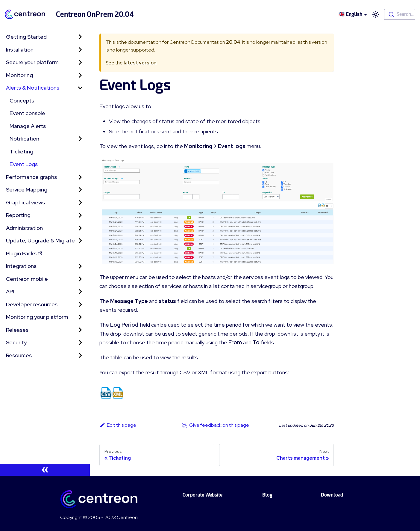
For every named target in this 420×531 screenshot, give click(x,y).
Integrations (21, 266)
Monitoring (19, 75)
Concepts (22, 101)
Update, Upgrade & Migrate (40, 240)
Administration (24, 228)
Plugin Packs (24, 253)
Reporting (18, 215)
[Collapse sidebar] (45, 470)
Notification (24, 139)
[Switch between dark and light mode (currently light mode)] (376, 14)
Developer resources (32, 304)
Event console (27, 113)
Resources (19, 355)
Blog (267, 495)
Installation (20, 50)
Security (16, 342)
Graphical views (25, 202)
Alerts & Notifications (33, 88)
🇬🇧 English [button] (350, 14)
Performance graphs (31, 177)
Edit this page (118, 425)
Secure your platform (32, 62)
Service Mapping (27, 190)
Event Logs (24, 164)
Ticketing (21, 151)
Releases (17, 330)
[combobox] (400, 14)
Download (332, 495)
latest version (140, 63)
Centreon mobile (27, 279)
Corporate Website (203, 495)
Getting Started (26, 37)
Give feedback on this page (219, 425)
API (10, 291)
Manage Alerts (28, 126)
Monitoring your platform (37, 317)
